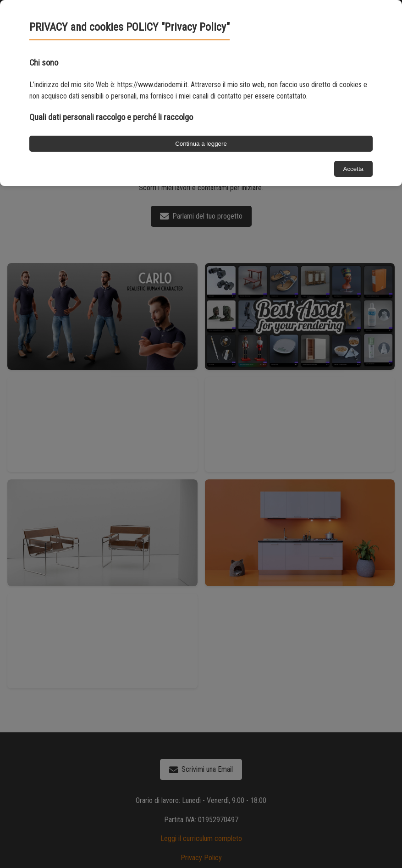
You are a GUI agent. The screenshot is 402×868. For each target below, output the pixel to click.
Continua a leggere (201, 144)
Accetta (353, 169)
